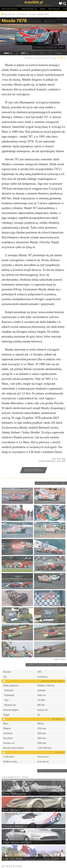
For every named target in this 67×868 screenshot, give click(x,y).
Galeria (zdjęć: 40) (51, 483)
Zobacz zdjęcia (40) (49, 47)
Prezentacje (29, 9)
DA (43, 9)
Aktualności (10, 9)
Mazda (32, 14)
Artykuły (54, 9)
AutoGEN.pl (9, 14)
